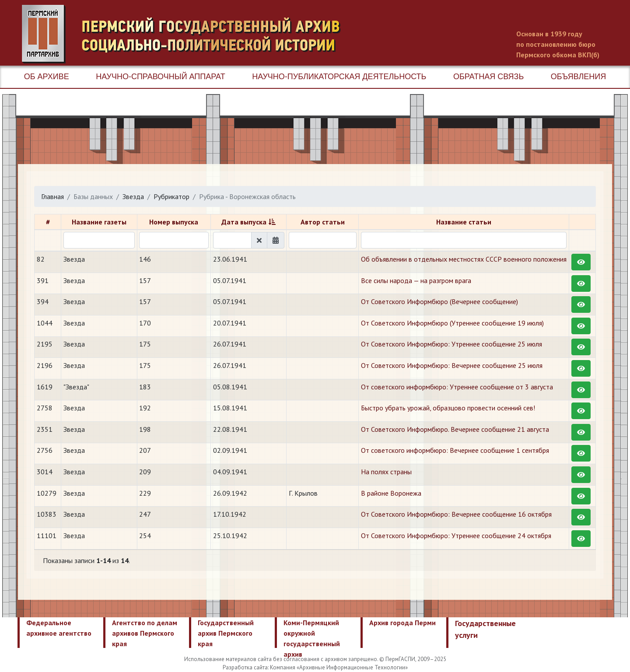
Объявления (578, 77)
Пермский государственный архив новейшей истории (186, 34)
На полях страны (386, 472)
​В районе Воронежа (391, 493)
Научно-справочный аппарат (160, 77)
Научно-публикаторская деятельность (339, 77)
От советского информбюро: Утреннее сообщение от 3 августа (457, 387)
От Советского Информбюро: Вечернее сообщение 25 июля (452, 365)
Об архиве (47, 77)
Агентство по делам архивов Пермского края (145, 633)
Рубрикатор (171, 196)
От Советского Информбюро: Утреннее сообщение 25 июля (451, 344)
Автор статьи (323, 222)
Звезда (133, 196)
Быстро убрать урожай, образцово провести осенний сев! (448, 408)
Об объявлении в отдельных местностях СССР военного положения (464, 259)
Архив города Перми (402, 623)
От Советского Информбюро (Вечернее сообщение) (439, 301)
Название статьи (464, 222)
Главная (52, 196)
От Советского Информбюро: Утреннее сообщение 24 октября (456, 535)
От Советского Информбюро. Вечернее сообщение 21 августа (455, 429)
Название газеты (99, 222)
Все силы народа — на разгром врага (416, 280)
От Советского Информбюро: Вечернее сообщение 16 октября (456, 514)
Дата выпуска (244, 222)
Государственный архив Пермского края (226, 633)
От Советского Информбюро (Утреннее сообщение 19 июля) (452, 323)
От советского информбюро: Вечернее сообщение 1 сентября (455, 450)
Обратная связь (488, 77)
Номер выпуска (174, 222)
